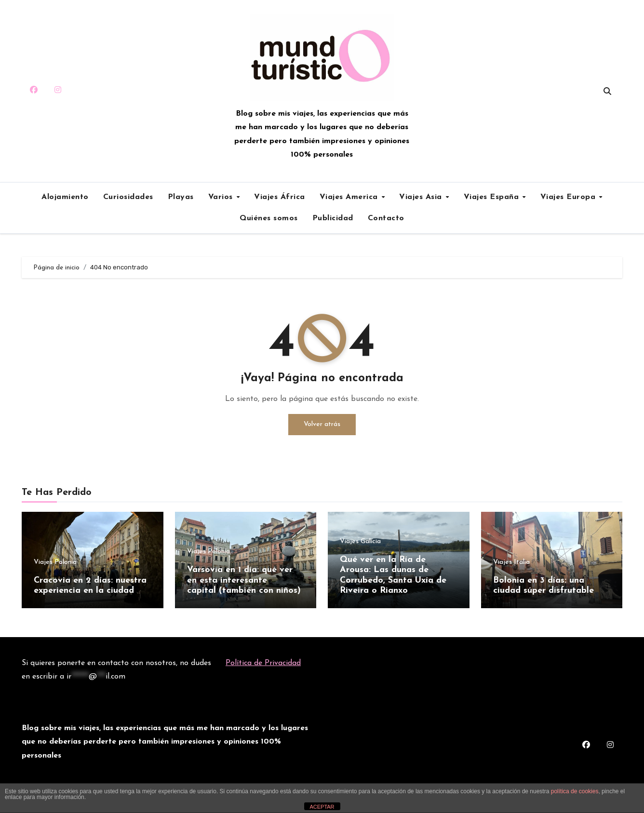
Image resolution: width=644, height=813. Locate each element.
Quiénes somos (269, 218)
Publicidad (333, 218)
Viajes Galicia (360, 542)
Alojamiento (65, 197)
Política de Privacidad (263, 663)
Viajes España (493, 197)
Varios (222, 197)
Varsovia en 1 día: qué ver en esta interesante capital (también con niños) (244, 580)
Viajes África (280, 197)
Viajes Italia (511, 562)
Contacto (386, 218)
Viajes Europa (569, 197)
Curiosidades (128, 197)
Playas (181, 197)
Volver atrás (322, 424)
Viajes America (350, 197)
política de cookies (575, 791)
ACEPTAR (322, 807)
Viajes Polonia (55, 562)
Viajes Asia (422, 197)
